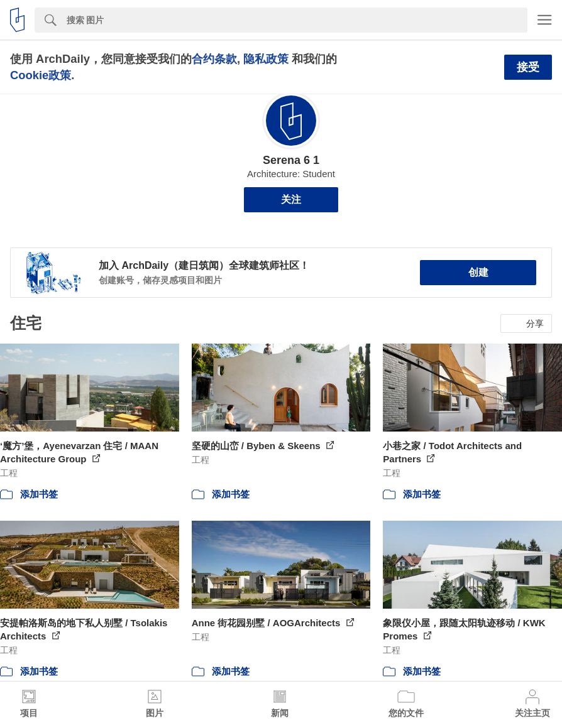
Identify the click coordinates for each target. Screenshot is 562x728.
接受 (528, 67)
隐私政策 (266, 59)
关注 (291, 199)
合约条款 (214, 59)
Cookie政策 (41, 75)
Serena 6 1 (291, 160)
